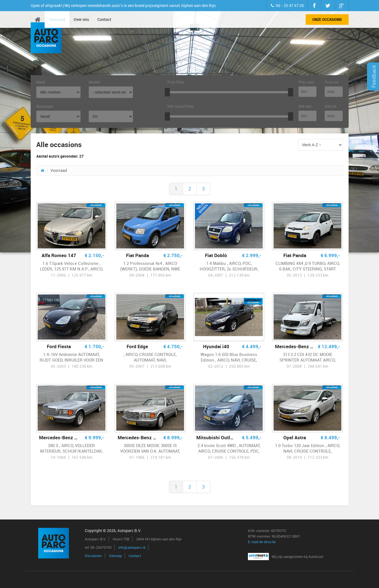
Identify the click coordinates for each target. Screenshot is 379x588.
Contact (104, 19)
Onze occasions (327, 19)
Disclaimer (93, 556)
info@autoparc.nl (132, 547)
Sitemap (115, 556)
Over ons (81, 19)
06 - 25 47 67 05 (287, 5)
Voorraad (57, 19)
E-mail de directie (262, 542)
